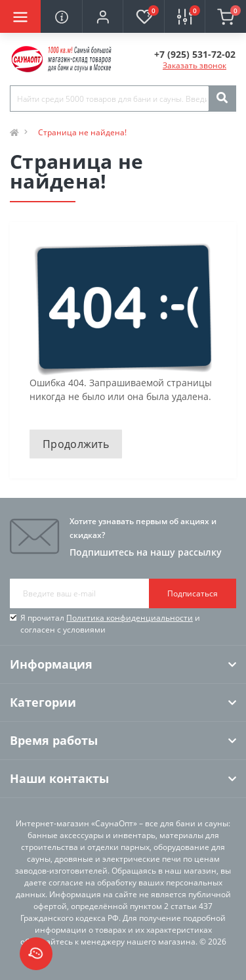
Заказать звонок (195, 65)
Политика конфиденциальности (130, 618)
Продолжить (76, 444)
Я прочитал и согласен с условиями (110, 624)
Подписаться (193, 593)
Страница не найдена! (82, 132)
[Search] (222, 99)
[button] (102, 16)
